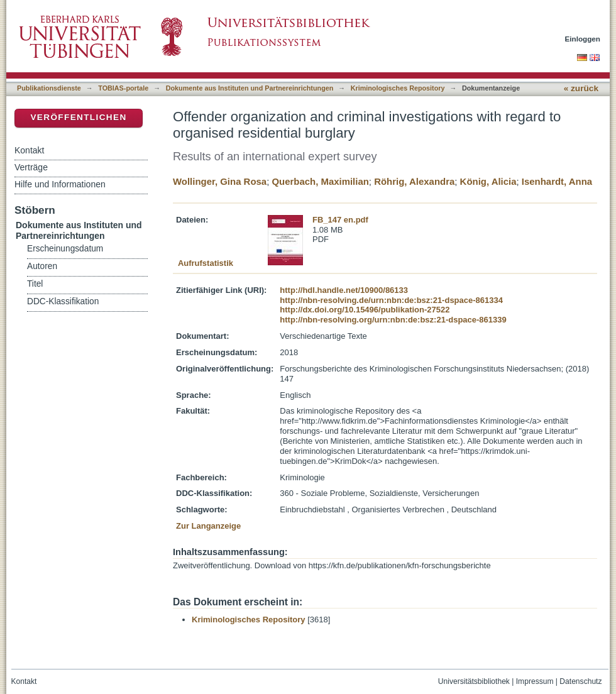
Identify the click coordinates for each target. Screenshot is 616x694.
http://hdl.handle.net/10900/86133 (344, 290)
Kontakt (29, 150)
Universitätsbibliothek (474, 681)
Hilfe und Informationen (60, 184)
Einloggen (583, 39)
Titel (35, 284)
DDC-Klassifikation (63, 301)
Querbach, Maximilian (320, 181)
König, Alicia (488, 181)
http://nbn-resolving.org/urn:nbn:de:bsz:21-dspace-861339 (393, 320)
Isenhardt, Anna (557, 181)
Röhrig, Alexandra (414, 181)
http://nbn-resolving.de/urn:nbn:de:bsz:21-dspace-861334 (391, 300)
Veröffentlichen (78, 117)
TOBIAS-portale (123, 88)
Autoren (42, 266)
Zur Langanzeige (208, 526)
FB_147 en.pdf (340, 220)
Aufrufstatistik (206, 263)
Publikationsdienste (49, 88)
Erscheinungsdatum (65, 249)
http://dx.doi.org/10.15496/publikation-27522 (365, 310)
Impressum (535, 681)
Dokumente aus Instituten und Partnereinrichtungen (250, 88)
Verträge (31, 167)
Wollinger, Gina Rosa (220, 181)
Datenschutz (580, 681)
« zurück (581, 88)
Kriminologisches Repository (398, 88)
